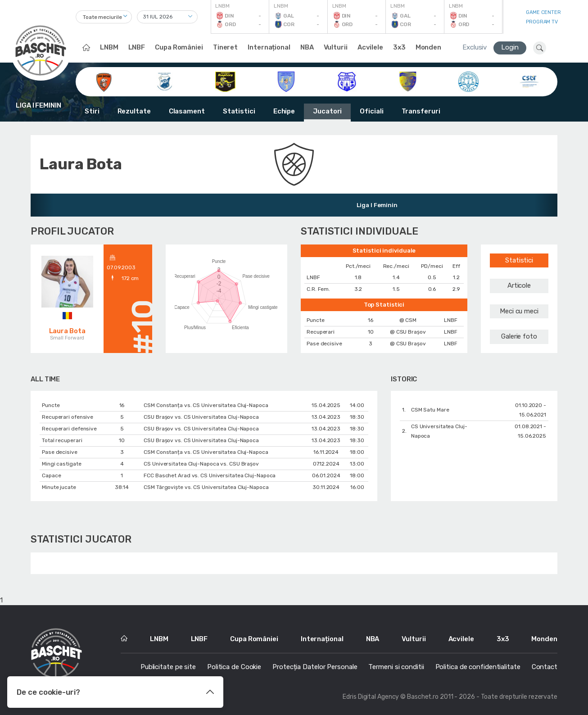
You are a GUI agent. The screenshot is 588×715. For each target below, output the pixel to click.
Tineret (225, 47)
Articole (519, 285)
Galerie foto (519, 336)
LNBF (137, 47)
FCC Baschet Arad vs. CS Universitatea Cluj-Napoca (210, 475)
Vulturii (336, 47)
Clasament (187, 111)
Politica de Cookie (234, 667)
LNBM (109, 47)
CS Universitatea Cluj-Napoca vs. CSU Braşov (201, 464)
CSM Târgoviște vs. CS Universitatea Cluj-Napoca (206, 487)
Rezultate (134, 111)
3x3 (399, 47)
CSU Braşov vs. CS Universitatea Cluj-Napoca (201, 417)
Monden (428, 47)
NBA (307, 47)
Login (510, 47)
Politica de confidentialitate (478, 667)
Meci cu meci (519, 311)
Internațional (269, 47)
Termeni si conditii (396, 667)
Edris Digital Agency (371, 697)
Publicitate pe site (168, 667)
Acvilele (370, 47)
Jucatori (327, 111)
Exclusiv (475, 47)
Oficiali (371, 111)
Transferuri (421, 111)
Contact (545, 667)
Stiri (92, 111)
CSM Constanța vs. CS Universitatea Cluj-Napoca (206, 405)
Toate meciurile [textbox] (102, 17)
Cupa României (179, 47)
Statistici (239, 111)
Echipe (284, 111)
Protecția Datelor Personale (315, 667)
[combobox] (104, 17)
